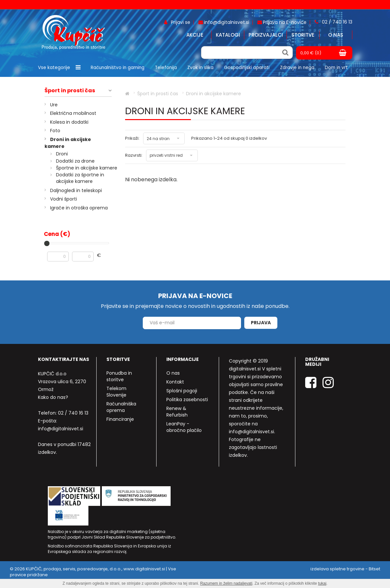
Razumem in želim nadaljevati (226, 583)
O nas (336, 35)
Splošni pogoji (182, 391)
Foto (55, 131)
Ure (54, 105)
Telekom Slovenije (116, 392)
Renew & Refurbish (177, 412)
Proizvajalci (266, 35)
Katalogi (228, 35)
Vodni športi (64, 199)
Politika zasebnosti (187, 400)
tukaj (322, 583)
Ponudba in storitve (119, 376)
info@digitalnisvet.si (61, 429)
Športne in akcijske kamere (87, 168)
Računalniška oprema (121, 407)
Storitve (303, 35)
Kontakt (175, 382)
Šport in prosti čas (70, 91)
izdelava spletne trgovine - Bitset (345, 569)
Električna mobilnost (73, 113)
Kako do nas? (53, 397)
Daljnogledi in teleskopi (76, 190)
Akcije (195, 35)
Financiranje (120, 419)
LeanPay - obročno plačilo (184, 427)
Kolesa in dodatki (69, 122)
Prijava (261, 323)
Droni (62, 154)
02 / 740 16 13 (73, 413)
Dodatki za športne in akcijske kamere (80, 178)
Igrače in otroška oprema (79, 208)
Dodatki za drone (75, 161)
